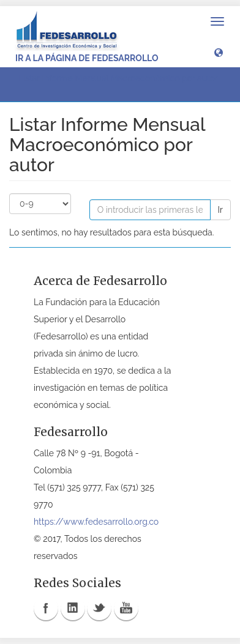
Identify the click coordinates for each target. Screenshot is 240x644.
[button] (219, 52)
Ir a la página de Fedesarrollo (87, 58)
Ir (220, 210)
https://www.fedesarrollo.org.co (96, 522)
